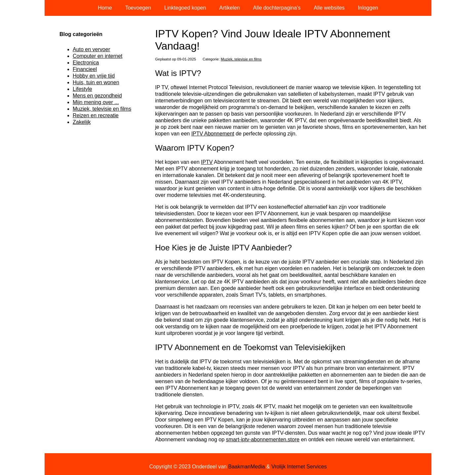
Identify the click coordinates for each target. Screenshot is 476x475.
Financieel (85, 69)
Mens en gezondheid (97, 96)
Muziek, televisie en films (241, 59)
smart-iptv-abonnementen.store (263, 439)
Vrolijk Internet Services (299, 467)
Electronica (86, 63)
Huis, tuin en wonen (96, 82)
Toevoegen (138, 8)
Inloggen (368, 8)
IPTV (207, 162)
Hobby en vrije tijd (94, 76)
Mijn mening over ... (96, 102)
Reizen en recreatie (96, 115)
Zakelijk (82, 122)
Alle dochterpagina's (277, 8)
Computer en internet (98, 56)
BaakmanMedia (246, 467)
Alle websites (329, 8)
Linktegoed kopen (185, 8)
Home (105, 8)
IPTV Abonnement (213, 134)
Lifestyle (82, 89)
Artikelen (229, 8)
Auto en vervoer (91, 49)
